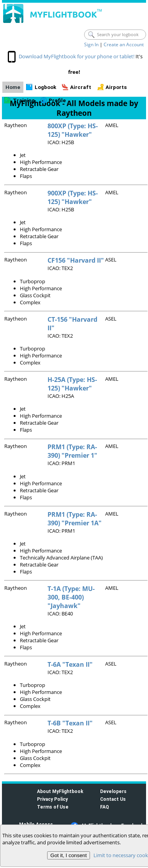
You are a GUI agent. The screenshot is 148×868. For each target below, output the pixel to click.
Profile (57, 100)
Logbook (45, 87)
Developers (113, 791)
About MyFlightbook (60, 791)
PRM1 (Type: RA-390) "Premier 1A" (75, 519)
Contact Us (113, 799)
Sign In (91, 44)
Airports (116, 87)
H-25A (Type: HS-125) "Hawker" (72, 384)
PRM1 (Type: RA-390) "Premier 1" (72, 451)
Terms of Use (53, 807)
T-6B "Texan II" (70, 723)
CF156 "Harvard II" (76, 260)
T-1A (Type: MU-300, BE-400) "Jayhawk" (71, 597)
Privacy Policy (52, 799)
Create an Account (124, 44)
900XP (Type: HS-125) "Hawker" (73, 197)
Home (13, 87)
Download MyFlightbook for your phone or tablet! (77, 56)
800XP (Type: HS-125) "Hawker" (73, 130)
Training (24, 100)
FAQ (105, 807)
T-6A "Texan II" (70, 664)
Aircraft (81, 87)
